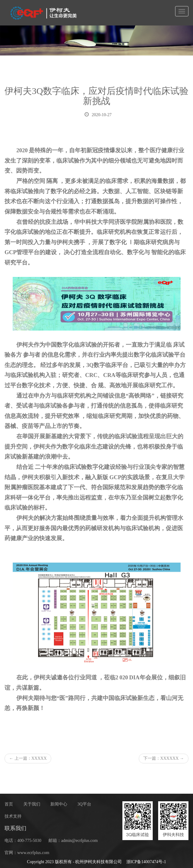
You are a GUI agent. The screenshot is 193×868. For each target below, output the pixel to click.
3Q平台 (84, 804)
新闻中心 (59, 804)
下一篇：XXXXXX (164, 758)
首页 (9, 804)
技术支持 (13, 816)
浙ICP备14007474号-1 (146, 862)
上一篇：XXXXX (28, 758)
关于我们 (32, 804)
